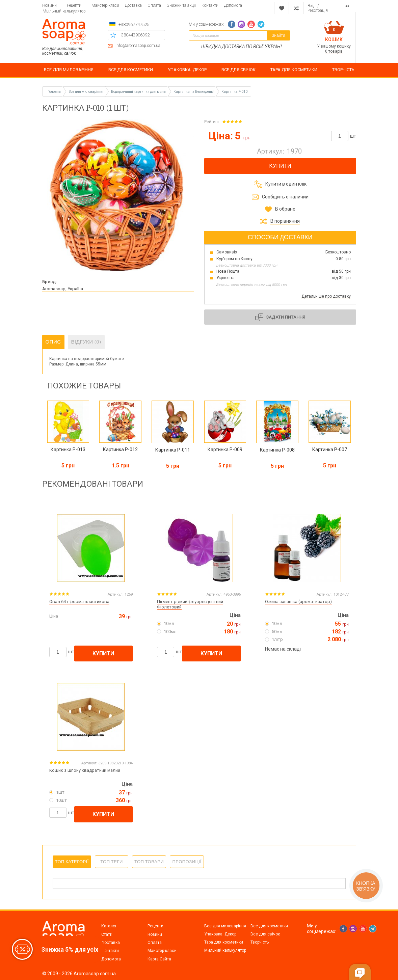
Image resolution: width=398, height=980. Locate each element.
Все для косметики (269, 926)
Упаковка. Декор (220, 934)
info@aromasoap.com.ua (138, 46)
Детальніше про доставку (326, 296)
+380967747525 (134, 24)
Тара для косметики (224, 942)
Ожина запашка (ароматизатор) (298, 602)
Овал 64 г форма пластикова (79, 602)
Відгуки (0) (86, 342)
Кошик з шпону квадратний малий (85, 770)
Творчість (260, 942)
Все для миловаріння (225, 926)
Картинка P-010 (234, 92)
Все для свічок (265, 934)
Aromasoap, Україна (63, 289)
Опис (53, 342)
